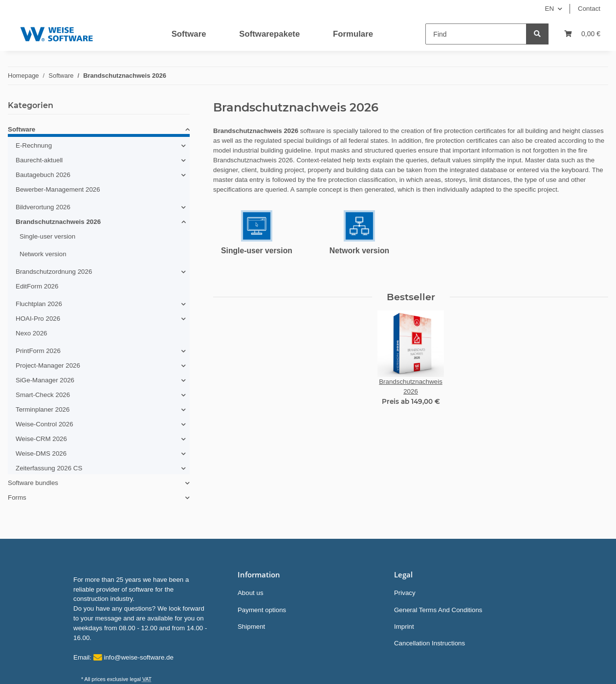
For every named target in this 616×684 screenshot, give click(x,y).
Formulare (353, 34)
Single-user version (257, 251)
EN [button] (550, 9)
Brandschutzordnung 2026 (54, 272)
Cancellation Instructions (429, 643)
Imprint (404, 627)
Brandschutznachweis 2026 (58, 222)
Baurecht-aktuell (39, 160)
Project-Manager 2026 (48, 365)
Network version (359, 251)
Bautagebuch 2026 (43, 175)
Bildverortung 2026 (43, 207)
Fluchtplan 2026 (39, 304)
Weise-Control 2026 (44, 424)
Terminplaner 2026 (43, 409)
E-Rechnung (34, 145)
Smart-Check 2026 (43, 395)
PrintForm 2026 (38, 351)
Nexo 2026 (31, 333)
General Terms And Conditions (438, 610)
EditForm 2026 (37, 286)
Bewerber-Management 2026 (58, 189)
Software (189, 34)
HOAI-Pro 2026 (38, 319)
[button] (99, 131)
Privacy (405, 593)
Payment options (262, 610)
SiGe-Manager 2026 (45, 380)
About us (251, 593)
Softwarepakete (269, 34)
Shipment (251, 627)
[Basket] (582, 34)
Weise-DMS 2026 (41, 453)
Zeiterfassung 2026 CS (49, 468)
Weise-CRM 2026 (41, 439)
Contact (589, 9)
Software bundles (33, 483)
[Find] (476, 34)
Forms (17, 497)
